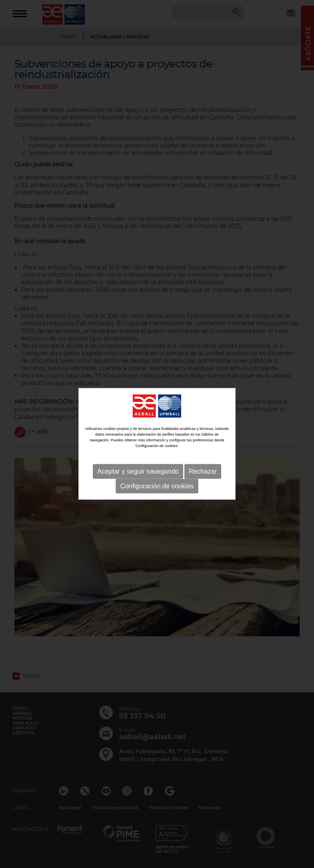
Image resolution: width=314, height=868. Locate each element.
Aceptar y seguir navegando (138, 476)
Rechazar (203, 476)
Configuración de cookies (157, 491)
